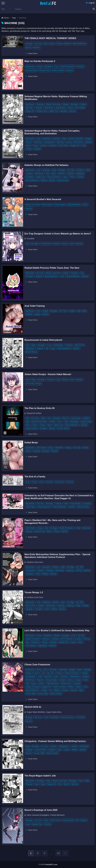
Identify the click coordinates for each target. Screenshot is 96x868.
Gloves (70, 108)
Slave (38, 574)
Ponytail (72, 311)
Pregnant (88, 142)
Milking (44, 180)
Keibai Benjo (31, 443)
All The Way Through (33, 384)
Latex (65, 177)
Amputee (84, 425)
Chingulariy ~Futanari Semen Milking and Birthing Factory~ (56, 741)
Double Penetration (67, 66)
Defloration (38, 142)
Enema (65, 244)
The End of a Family (35, 477)
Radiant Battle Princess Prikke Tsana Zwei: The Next (52, 268)
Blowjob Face (64, 642)
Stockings (40, 104)
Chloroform (81, 717)
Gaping (37, 314)
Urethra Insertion (58, 70)
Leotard (43, 145)
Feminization (60, 482)
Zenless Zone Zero (35, 562)
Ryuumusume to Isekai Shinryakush (43, 340)
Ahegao (39, 66)
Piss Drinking (31, 646)
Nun (60, 784)
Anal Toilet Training (35, 306)
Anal (38, 139)
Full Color (40, 273)
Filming (59, 44)
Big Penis (29, 108)
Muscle (86, 448)
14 (58, 853)
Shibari (71, 687)
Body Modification (80, 44)
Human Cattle (43, 694)
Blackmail (86, 528)
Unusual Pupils (31, 70)
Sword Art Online (34, 413)
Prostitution (35, 642)
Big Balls (64, 111)
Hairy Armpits (86, 422)
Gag (46, 44)
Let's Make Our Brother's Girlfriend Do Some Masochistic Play (57, 630)
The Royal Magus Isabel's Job (40, 776)
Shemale (49, 482)
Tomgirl (34, 482)
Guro (60, 422)
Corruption (52, 145)
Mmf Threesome (66, 639)
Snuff (72, 380)
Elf (77, 820)
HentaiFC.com (51, 864)
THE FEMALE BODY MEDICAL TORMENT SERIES (50, 38)
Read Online (33, 54)
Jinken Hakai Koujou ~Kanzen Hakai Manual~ (48, 374)
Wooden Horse (63, 180)
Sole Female (41, 448)
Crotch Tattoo (63, 145)
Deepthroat (80, 173)
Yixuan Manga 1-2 (34, 592)
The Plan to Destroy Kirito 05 (40, 408)
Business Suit (40, 531)
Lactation (29, 173)
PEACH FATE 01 (33, 707)
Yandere (29, 149)
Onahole (65, 690)
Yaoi (49, 418)
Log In (90, 3)
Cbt (51, 690)
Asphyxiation (42, 646)
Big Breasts (30, 66)
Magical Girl (30, 111)
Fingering (70, 570)
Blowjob (56, 567)
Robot (85, 205)
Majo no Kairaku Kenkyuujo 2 (40, 61)
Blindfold (67, 44)
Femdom (80, 170)
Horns (42, 482)
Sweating (50, 570)
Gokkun (78, 687)
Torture (72, 177)
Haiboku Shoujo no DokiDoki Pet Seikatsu (46, 165)
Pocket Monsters (57, 815)
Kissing (69, 142)
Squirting (70, 173)
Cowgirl (44, 690)
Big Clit (28, 48)
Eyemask (46, 451)
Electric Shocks (31, 352)
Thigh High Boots (53, 683)
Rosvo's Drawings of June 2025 (41, 810)
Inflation (53, 422)
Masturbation (75, 676)
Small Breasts (46, 244)
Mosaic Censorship (53, 104)
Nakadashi (46, 139)
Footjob (78, 680)
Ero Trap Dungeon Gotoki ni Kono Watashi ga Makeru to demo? (58, 234)
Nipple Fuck (54, 111)
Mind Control (47, 205)
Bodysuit (56, 244)
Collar (88, 170)
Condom (78, 639)
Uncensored (76, 418)
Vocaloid (31, 239)
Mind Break (49, 108)
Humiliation (30, 177)
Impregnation (50, 142)
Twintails (85, 673)
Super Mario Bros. (54, 712)
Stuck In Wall (31, 694)
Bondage (29, 44)
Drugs (52, 44)
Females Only (44, 70)
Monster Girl (66, 683)
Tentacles (80, 66)
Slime (81, 690)
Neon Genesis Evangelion (38, 815)
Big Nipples (75, 422)
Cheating (55, 639)
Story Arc (66, 418)
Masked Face (42, 111)
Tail (47, 348)
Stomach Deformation (39, 422)
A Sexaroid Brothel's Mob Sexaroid (43, 199)
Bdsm (28, 425)
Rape (64, 139)
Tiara (84, 145)
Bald (84, 311)
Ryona (74, 642)
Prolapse (43, 428)
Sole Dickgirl (80, 108)
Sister (56, 676)
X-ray (56, 66)
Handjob (62, 680)
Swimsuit (46, 639)
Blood (49, 425)
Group (51, 448)
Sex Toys (38, 44)
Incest (36, 673)
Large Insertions (32, 428)
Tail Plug (80, 177)
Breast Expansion (54, 177)
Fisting (42, 425)
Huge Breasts (60, 108)
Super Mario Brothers (36, 712)
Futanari (83, 104)
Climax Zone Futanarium (37, 665)
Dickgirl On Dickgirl (33, 687)
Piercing (87, 639)
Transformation (60, 205)
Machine (37, 48)
